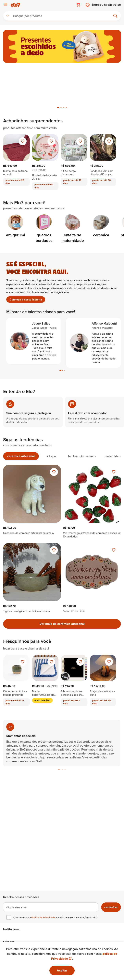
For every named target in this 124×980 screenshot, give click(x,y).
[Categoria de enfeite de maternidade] (73, 229)
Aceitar (62, 970)
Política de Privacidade (43, 917)
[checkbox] (9, 917)
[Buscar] (63, 16)
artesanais (13, 745)
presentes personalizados (56, 741)
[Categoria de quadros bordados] (44, 229)
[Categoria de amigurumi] (15, 226)
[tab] (58, 108)
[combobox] (8, 16)
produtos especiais (95, 741)
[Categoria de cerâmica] (101, 226)
